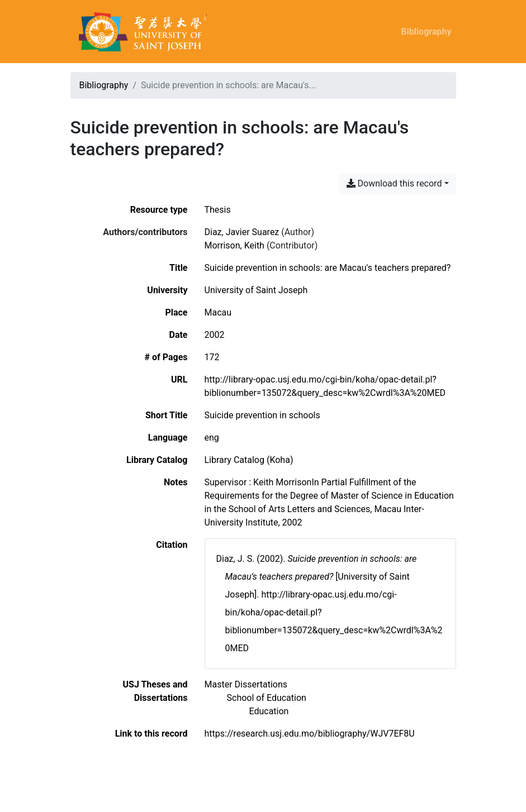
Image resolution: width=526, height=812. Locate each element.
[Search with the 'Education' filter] (269, 711)
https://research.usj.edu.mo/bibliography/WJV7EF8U (310, 734)
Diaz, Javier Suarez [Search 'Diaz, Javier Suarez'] (242, 232)
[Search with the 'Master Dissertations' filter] (246, 684)
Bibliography (426, 32)
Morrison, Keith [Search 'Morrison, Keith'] (234, 245)
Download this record (394, 183)
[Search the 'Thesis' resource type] (218, 210)
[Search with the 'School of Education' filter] (267, 698)
